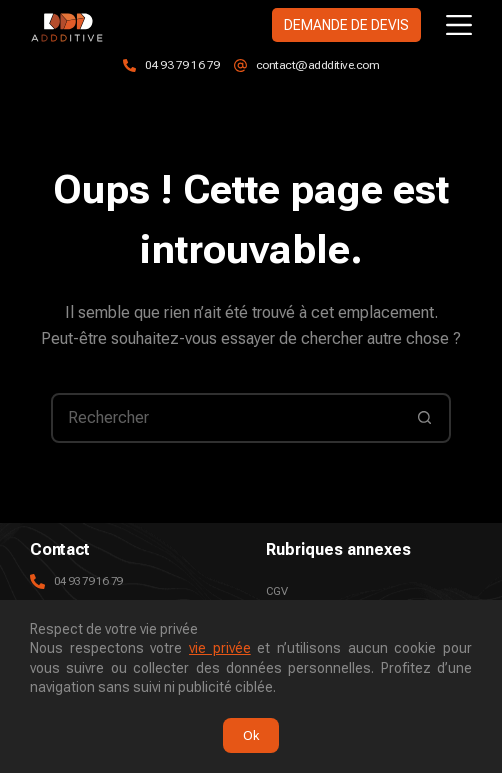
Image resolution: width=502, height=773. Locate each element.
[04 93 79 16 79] (129, 65)
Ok (251, 735)
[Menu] (459, 25)
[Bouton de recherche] (424, 418)
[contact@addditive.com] (240, 65)
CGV (277, 591)
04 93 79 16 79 (182, 65)
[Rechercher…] (226, 418)
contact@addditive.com (318, 65)
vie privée (220, 648)
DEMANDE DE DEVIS (346, 25)
